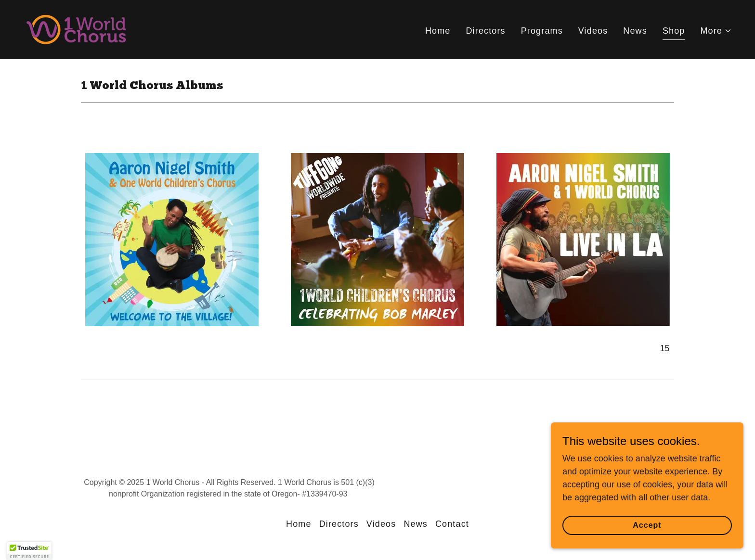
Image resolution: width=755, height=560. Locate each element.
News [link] (635, 31)
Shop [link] (674, 31)
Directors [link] (485, 31)
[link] (76, 29)
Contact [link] (452, 524)
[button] (716, 31)
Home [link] (438, 31)
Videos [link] (593, 31)
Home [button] (299, 524)
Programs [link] (542, 31)
